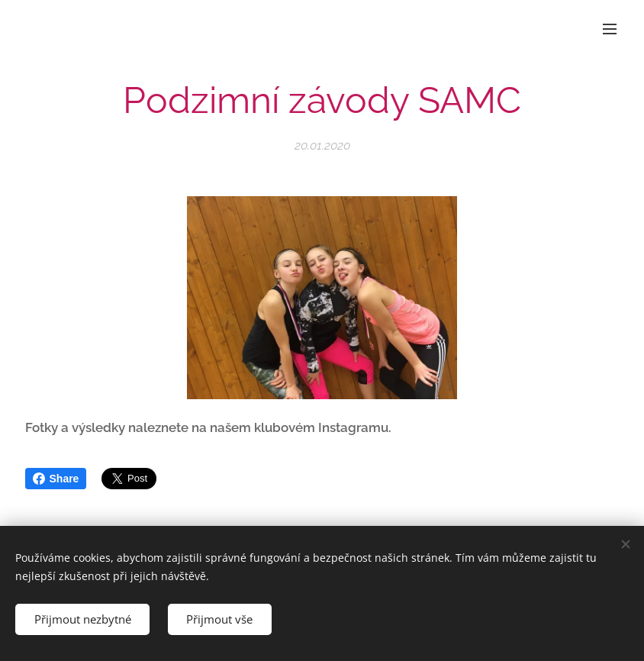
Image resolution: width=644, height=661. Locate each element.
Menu (610, 29)
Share (56, 479)
